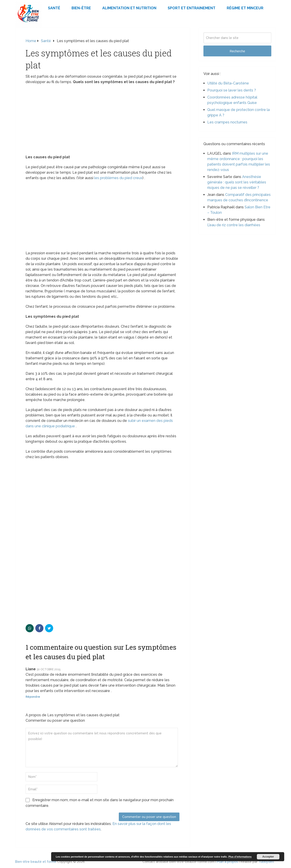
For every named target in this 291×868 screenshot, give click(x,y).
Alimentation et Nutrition (129, 8)
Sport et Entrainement (192, 8)
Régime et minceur (245, 8)
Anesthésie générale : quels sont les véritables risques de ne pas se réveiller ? (237, 182)
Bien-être (81, 8)
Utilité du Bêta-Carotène (228, 83)
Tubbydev (266, 862)
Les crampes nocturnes (227, 122)
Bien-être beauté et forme (36, 862)
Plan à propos (228, 862)
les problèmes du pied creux (118, 178)
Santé (54, 8)
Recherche (237, 51)
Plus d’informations (240, 857)
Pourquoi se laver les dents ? (232, 90)
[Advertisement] (103, 121)
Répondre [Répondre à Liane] (33, 697)
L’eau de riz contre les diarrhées (234, 225)
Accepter (268, 857)
